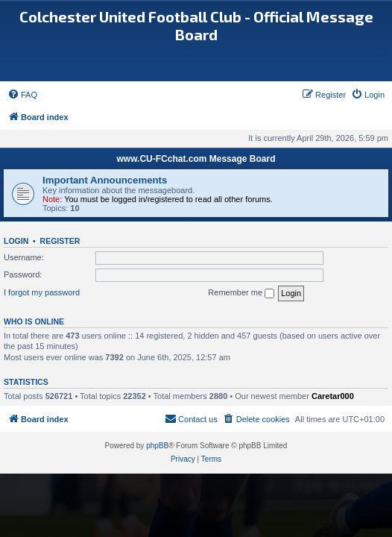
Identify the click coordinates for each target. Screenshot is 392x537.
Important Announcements (105, 180)
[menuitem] (22, 95)
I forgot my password (42, 292)
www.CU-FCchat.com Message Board (196, 159)
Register (60, 241)
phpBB (157, 446)
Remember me (241, 293)
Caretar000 (333, 396)
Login (16, 241)
